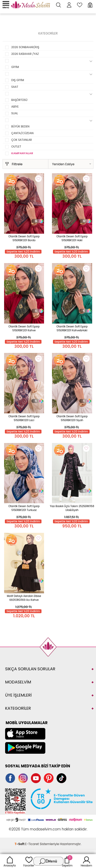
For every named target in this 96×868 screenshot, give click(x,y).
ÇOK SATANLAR (22, 140)
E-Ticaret (32, 844)
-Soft (20, 844)
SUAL (15, 113)
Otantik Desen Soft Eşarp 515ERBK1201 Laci (24, 418)
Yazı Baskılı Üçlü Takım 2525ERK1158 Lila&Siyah (72, 508)
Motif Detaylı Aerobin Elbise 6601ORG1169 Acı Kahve (24, 598)
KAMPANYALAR (22, 153)
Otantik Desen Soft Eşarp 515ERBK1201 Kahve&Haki (72, 328)
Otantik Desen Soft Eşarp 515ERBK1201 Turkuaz (24, 508)
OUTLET (16, 146)
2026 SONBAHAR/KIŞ (25, 47)
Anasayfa (10, 861)
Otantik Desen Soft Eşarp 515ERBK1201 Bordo (24, 238)
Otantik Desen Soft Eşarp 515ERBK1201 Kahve (24, 328)
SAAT (15, 87)
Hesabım (86, 861)
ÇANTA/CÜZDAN (22, 133)
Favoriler (29, 861)
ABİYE (15, 107)
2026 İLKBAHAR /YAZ (25, 54)
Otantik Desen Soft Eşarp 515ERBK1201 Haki (72, 238)
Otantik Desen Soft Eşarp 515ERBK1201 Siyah (72, 418)
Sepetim (67, 861)
